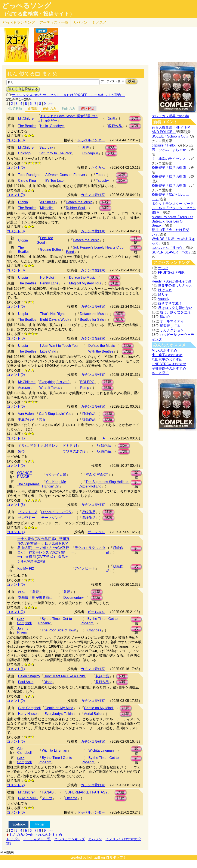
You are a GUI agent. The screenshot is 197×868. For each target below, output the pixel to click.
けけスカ (165, 290)
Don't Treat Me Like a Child (64, 676)
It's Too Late (54, 181)
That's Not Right (52, 314)
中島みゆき (27, 419)
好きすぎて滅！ (170, 303)
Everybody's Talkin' (59, 714)
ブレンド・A (28, 512)
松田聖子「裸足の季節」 (170, 168)
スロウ (47, 798)
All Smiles (48, 202)
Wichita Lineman (55, 750)
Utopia (23, 202)
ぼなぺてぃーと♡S (56, 512)
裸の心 (165, 317)
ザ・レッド (96, 532)
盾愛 (36, 592)
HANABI (48, 792)
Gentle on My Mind (59, 708)
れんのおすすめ (50, 835)
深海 (112, 118)
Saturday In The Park (56, 153)
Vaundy (164, 299)
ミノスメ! (100, 23)
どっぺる (19, 23)
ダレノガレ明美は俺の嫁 (170, 116)
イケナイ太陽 (56, 475)
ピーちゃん (96, 612)
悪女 (42, 419)
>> (51, 104)
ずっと (163, 268)
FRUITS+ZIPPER (171, 273)
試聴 (135, 118)
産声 (86, 147)
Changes (94, 630)
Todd (100, 175)
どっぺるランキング (70, 839)
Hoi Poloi (47, 277)
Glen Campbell (24, 621)
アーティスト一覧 (37, 839)
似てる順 (15, 109)
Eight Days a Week (55, 320)
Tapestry (102, 181)
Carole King (27, 181)
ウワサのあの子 (74, 451)
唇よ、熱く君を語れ (175, 312)
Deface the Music (79, 202)
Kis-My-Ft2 (26, 569)
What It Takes (50, 388)
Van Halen (26, 414)
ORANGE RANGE (24, 475)
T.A (102, 438)
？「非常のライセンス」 (170, 159)
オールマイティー (173, 321)
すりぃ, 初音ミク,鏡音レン (38, 446)
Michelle (47, 208)
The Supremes (28, 484)
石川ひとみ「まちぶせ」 (170, 150)
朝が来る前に (42, 598)
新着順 (33, 109)
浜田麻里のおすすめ (167, 359)
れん (21, 592)
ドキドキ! (70, 446)
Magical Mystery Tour (85, 283)
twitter (40, 824)
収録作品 (115, 126)
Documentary (73, 598)
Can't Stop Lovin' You (55, 414)
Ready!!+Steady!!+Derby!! (171, 281)
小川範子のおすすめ (167, 355)
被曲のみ (50, 109)
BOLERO (87, 382)
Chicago (24, 153)
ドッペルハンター (91, 140)
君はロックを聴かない (175, 308)
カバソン (80, 23)
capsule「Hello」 (165, 145)
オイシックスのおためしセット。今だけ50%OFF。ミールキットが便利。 (68, 95)
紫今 (21, 451)
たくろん (98, 168)
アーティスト (54, 23)
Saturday (46, 147)
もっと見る (160, 373)
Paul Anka (26, 682)
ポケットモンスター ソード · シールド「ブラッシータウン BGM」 (174, 208)
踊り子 (163, 294)
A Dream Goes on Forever (65, 175)
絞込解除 (87, 109)
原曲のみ (69, 109)
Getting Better (51, 250)
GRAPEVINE (28, 798)
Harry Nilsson (28, 714)
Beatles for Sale (92, 320)
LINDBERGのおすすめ (169, 364)
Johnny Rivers (23, 630)
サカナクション (172, 330)
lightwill (94, 857)
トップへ (13, 839)
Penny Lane (49, 283)
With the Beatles (101, 351)
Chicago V (90, 153)
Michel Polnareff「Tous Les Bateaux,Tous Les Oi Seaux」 (172, 221)
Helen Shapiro (29, 676)
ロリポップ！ (116, 857)
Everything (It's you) (54, 382)
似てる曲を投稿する (23, 89)
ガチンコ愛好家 (93, 195)
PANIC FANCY (97, 475)
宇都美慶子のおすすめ (169, 368)
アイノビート (85, 568)
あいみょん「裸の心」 (169, 248)
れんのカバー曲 (22, 835)
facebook (19, 824)
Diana (48, 682)
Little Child (48, 351)
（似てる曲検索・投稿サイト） (38, 14)
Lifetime (71, 798)
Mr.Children (27, 118)
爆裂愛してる (170, 326)
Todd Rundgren (30, 175)
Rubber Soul (75, 208)
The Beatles (27, 126)
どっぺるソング (26, 6)
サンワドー (27, 518)
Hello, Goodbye (52, 126)
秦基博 (23, 598)
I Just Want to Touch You (59, 346)
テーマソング (52, 518)
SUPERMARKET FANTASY (86, 792)
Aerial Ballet (93, 714)
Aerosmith (26, 388)
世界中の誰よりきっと (175, 285)
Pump (85, 388)
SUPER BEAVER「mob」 (172, 252)
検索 (132, 81)
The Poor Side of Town (59, 630)
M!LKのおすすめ (164, 351)
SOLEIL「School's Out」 (171, 136)
